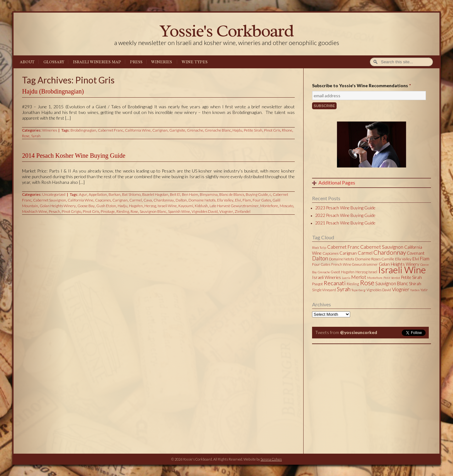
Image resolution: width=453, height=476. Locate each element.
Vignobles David (205, 211)
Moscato (286, 206)
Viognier (226, 211)
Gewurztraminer (365, 264)
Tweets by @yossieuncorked (342, 341)
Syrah (36, 136)
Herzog (150, 206)
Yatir (424, 290)
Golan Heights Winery (58, 206)
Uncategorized (54, 194)
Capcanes (103, 200)
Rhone (287, 130)
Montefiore (269, 206)
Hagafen (136, 206)
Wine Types (195, 62)
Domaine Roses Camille (375, 259)
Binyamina (209, 194)
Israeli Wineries (327, 277)
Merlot (359, 277)
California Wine (138, 130)
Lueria (346, 278)
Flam (247, 200)
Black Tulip (319, 247)
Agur (83, 194)
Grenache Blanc (218, 130)
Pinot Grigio (71, 211)
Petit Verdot (392, 278)
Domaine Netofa (202, 200)
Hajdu (237, 130)
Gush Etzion (106, 206)
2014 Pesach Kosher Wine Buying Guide (74, 156)
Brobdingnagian (83, 130)
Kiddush (201, 206)
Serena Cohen (271, 459)
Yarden (415, 290)
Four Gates (262, 200)
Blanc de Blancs (232, 194)
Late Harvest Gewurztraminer (234, 206)
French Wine (341, 264)
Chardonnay (164, 200)
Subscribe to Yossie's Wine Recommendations (361, 85)
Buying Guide (257, 194)
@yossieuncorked (359, 332)
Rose (26, 136)
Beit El (175, 194)
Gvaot (336, 272)
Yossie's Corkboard (226, 31)
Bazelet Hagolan (155, 194)
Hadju (123, 206)
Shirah (415, 284)
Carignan (160, 130)
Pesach (54, 211)
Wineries (162, 62)
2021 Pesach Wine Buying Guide (345, 223)
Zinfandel (243, 211)
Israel (373, 272)
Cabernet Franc (111, 130)
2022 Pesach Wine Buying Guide (345, 215)
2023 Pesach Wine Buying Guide (345, 208)
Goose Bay (86, 206)
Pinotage (108, 211)
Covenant (416, 253)
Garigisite (177, 130)
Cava (148, 200)
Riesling (123, 211)
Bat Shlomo (131, 194)
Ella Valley (225, 200)
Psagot (317, 284)
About (27, 62)
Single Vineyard (324, 290)
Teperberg (358, 290)
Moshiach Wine (35, 211)
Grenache (195, 130)
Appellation (98, 194)
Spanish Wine (179, 211)
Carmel (136, 200)
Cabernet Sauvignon (50, 200)
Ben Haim (190, 194)
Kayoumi (186, 206)
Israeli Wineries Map (97, 62)
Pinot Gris (272, 130)
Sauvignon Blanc (153, 211)
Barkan (115, 194)
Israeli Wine (167, 206)
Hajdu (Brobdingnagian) (53, 91)
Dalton (181, 200)
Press (136, 62)
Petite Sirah (253, 130)
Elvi (238, 200)
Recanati (335, 283)
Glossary (54, 62)
